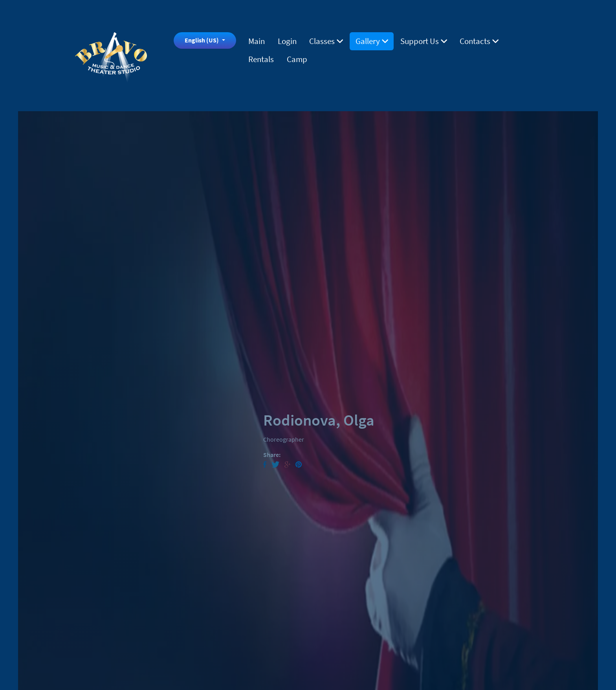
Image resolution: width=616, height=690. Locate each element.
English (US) (202, 40)
